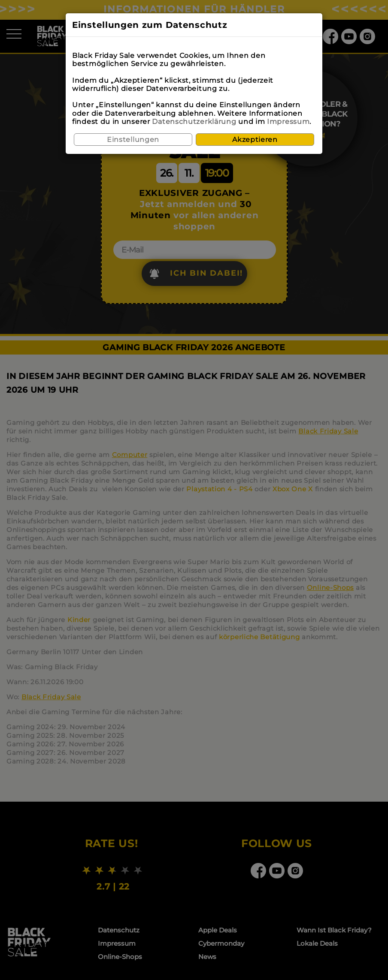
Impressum (288, 122)
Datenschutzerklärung (194, 122)
